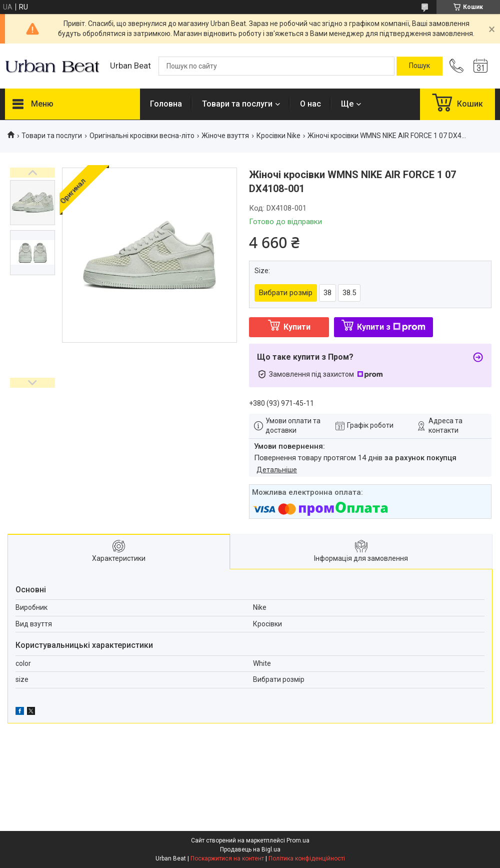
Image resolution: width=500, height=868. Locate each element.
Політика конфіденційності (307, 858)
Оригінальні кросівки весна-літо (142, 136)
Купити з (391, 327)
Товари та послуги (237, 104)
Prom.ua (298, 840)
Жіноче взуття (225, 136)
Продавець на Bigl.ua (250, 849)
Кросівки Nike (278, 136)
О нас (310, 104)
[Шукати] (419, 66)
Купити (297, 327)
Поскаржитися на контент (227, 858)
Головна (166, 104)
